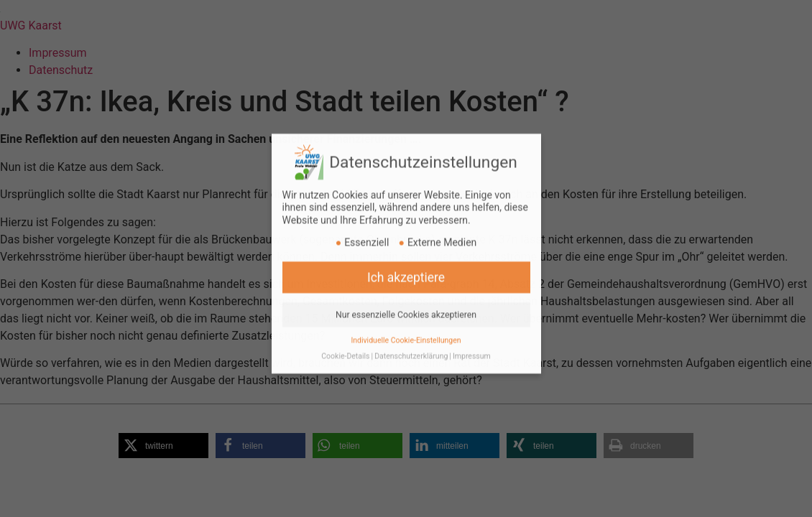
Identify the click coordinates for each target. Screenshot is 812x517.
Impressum (472, 347)
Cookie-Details (345, 347)
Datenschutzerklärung (411, 347)
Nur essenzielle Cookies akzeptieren (406, 305)
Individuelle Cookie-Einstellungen (406, 331)
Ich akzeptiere (406, 268)
